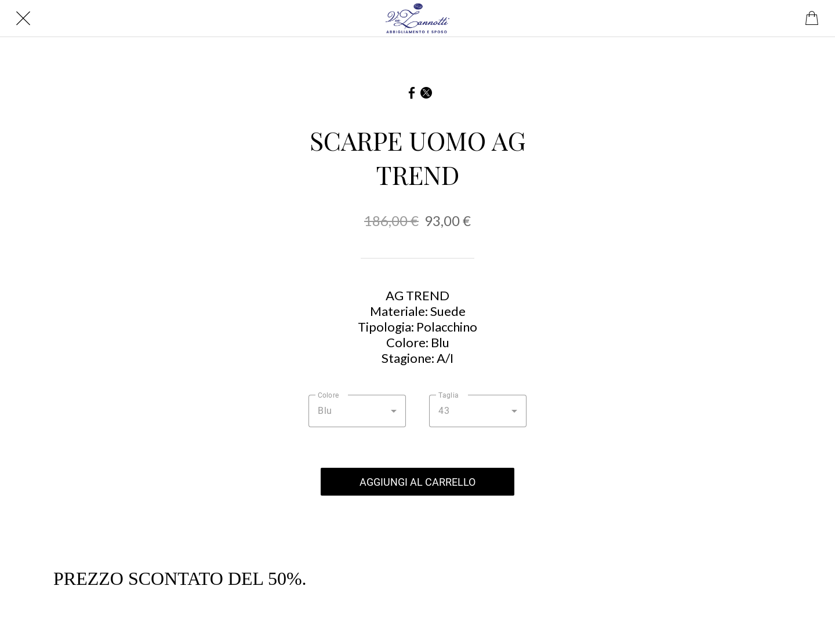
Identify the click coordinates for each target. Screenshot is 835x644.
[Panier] (812, 19)
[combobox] (357, 411)
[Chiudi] (23, 19)
